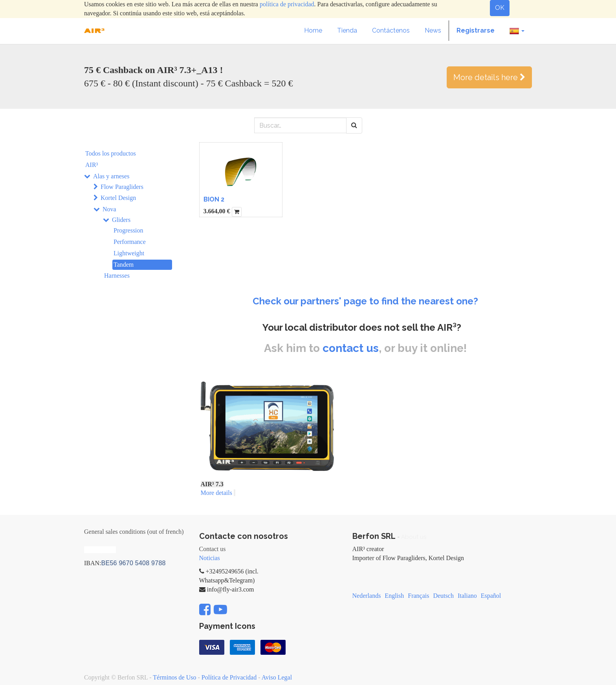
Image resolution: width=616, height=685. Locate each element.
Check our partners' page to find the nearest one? (365, 301)
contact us (351, 348)
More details (216, 493)
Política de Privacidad (229, 677)
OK (500, 8)
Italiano (467, 596)
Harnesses (117, 276)
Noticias (210, 558)
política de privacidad (287, 4)
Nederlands (367, 596)
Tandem (124, 265)
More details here (489, 77)
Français (418, 596)
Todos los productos (111, 153)
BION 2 (214, 199)
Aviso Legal (277, 677)
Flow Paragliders (122, 187)
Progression (128, 230)
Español (491, 596)
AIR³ (92, 165)
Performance (130, 242)
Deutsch (443, 596)
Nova (109, 209)
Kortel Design (118, 198)
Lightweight (129, 253)
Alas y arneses (111, 176)
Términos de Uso (174, 677)
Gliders (121, 220)
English (394, 596)
